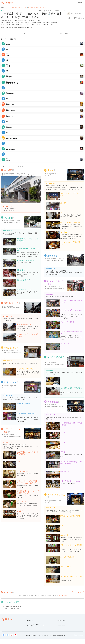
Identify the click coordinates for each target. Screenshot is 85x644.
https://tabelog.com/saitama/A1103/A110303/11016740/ (62, 364)
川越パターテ (10, 382)
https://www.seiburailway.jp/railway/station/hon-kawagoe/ (19, 175)
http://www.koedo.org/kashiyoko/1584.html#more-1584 (61, 288)
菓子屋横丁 (53, 256)
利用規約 (34, 635)
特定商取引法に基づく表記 (59, 635)
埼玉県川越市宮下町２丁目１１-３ (13, 221)
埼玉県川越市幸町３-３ (10, 385)
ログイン (80, 3)
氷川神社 (8, 218)
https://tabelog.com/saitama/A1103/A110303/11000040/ (62, 175)
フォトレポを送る (78, 593)
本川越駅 (8, 170)
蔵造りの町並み (11, 303)
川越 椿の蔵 (53, 402)
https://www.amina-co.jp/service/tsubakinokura (59, 406)
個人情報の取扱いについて (45, 635)
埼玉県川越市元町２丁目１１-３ (56, 259)
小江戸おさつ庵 (11, 348)
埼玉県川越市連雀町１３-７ (11, 435)
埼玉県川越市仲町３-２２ (54, 173)
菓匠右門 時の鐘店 (56, 357)
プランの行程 (22, 33)
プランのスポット (63, 33)
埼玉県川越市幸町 (8, 306)
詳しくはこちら (63, 595)
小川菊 (50, 170)
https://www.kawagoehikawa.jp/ (12, 222)
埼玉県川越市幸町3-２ (53, 405)
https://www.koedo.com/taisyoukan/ (13, 436)
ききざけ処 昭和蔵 (56, 495)
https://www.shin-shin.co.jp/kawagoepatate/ (15, 387)
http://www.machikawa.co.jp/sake (56, 502)
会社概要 (28, 635)
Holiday (7, 3)
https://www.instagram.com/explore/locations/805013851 (19, 308)
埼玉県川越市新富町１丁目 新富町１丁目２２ (16, 173)
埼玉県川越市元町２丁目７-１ (55, 287)
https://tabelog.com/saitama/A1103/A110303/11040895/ (18, 352)
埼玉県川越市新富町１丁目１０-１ (56, 500)
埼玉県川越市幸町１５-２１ (11, 351)
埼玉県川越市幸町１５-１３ (54, 363)
